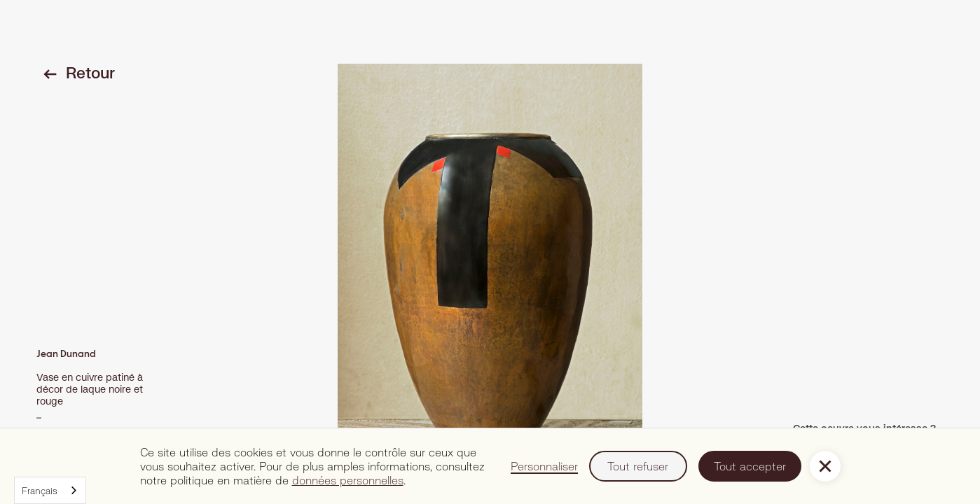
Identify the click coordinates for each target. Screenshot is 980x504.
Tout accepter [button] (750, 466)
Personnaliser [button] (544, 466)
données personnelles (348, 480)
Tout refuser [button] (638, 466)
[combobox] (50, 490)
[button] (825, 466)
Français (40, 491)
